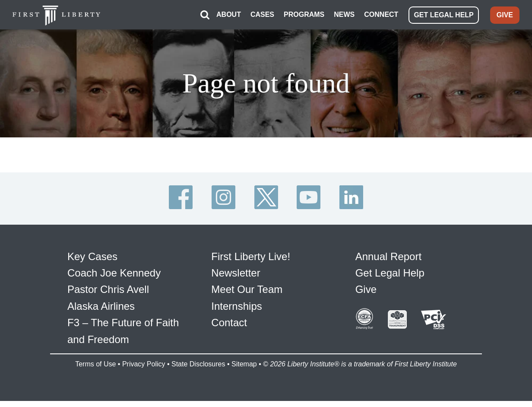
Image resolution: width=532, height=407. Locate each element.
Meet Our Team (247, 289)
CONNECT (381, 14)
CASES (262, 14)
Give (366, 289)
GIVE (505, 15)
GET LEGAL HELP (443, 15)
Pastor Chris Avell (108, 289)
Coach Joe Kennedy (114, 273)
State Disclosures (198, 364)
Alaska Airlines (101, 306)
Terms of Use (95, 364)
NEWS (344, 14)
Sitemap (244, 364)
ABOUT (229, 14)
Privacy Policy (144, 364)
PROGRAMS (304, 14)
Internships (236, 306)
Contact (229, 323)
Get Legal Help (390, 273)
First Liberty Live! (251, 256)
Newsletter (236, 273)
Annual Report (388, 256)
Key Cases (92, 256)
